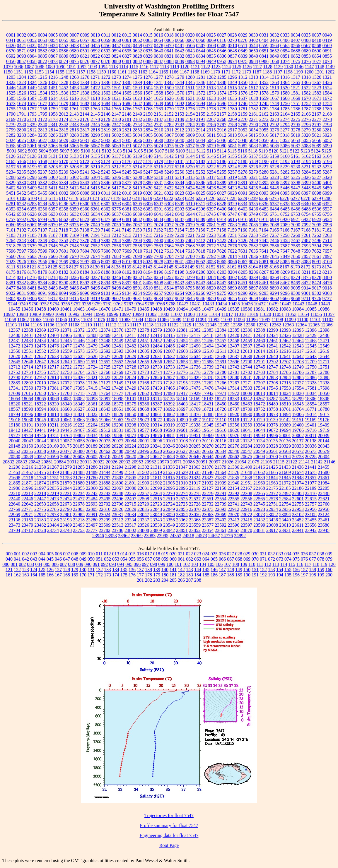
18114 (156, 399)
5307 (127, 177)
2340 (42, 125)
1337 (116, 82)
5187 (232, 161)
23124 (324, 515)
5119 (263, 151)
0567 (306, 46)
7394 (137, 240)
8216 (32, 277)
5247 (148, 172)
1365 (296, 82)
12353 (223, 325)
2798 (327, 125)
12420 (233, 335)
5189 (253, 161)
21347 (182, 467)
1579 (274, 93)
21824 (195, 478)
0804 (32, 56)
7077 (169, 225)
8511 (158, 288)
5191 (274, 161)
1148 (320, 67)
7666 (53, 256)
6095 (285, 193)
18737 (233, 409)
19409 (324, 425)
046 (58, 559)
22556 (246, 499)
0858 (32, 61)
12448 (105, 341)
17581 (311, 388)
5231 (306, 167)
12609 (195, 351)
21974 (298, 483)
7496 (317, 240)
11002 (151, 314)
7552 (95, 246)
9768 (171, 304)
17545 (272, 388)
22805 (92, 509)
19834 (92, 435)
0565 (285, 46)
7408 (190, 240)
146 (214, 570)
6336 (264, 204)
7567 (180, 246)
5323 (274, 177)
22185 (285, 488)
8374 (296, 277)
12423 (259, 335)
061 (181, 559)
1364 (285, 82)
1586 (21, 98)
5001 (106, 135)
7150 (137, 230)
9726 (316, 298)
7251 (232, 235)
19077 (156, 420)
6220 (158, 198)
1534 (42, 93)
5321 (253, 177)
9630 (127, 298)
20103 (169, 441)
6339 (296, 204)
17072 (66, 383)
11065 (48, 320)
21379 (221, 467)
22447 (40, 499)
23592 (221, 525)
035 (296, 554)
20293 (259, 446)
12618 (311, 351)
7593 (306, 246)
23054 (182, 515)
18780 (324, 409)
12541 (272, 346)
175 (124, 575)
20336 (311, 446)
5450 (327, 188)
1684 (106, 103)
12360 (249, 325)
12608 (182, 351)
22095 (169, 488)
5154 (222, 156)
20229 (143, 446)
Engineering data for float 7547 (169, 835)
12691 (221, 362)
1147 (309, 67)
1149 (330, 67)
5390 (232, 183)
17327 (298, 383)
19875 (143, 435)
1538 (85, 93)
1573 (211, 93)
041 (17, 559)
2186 (148, 119)
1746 (243, 103)
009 (83, 554)
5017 (274, 135)
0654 (285, 51)
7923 (11, 262)
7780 (190, 256)
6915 (232, 219)
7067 (137, 225)
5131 (53, 156)
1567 (148, 93)
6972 (64, 225)
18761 (285, 409)
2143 (74, 114)
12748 (285, 367)
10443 (298, 304)
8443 (201, 283)
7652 (317, 251)
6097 (306, 193)
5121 (284, 151)
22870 (195, 509)
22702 (105, 504)
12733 (169, 367)
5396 (274, 183)
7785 (201, 256)
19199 (40, 425)
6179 (116, 198)
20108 (182, 441)
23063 (208, 515)
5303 (85, 177)
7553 (106, 246)
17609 (14, 393)
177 (140, 575)
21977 (311, 483)
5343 (85, 183)
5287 (327, 172)
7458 (285, 240)
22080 (130, 488)
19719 (324, 430)
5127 (21, 156)
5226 (253, 167)
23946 (98, 536)
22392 (285, 493)
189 (239, 575)
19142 (285, 420)
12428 (298, 335)
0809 (64, 56)
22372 (272, 493)
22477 (79, 499)
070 (255, 559)
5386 (201, 183)
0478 (158, 46)
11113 (123, 325)
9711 (306, 298)
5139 (137, 156)
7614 (180, 251)
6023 (180, 193)
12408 (92, 335)
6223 (179, 198)
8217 (42, 277)
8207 (264, 272)
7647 (285, 251)
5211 (106, 167)
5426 (211, 188)
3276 (274, 130)
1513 (211, 88)
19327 (182, 425)
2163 (274, 114)
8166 (274, 267)
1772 (180, 109)
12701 (259, 362)
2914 (201, 130)
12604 (130, 351)
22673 (66, 504)
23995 (163, 536)
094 (121, 564)
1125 (237, 67)
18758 (272, 409)
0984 (253, 61)
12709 (311, 362)
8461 (264, 283)
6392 (169, 209)
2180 (116, 119)
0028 (232, 35)
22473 (53, 499)
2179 (106, 119)
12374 (105, 330)
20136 (285, 441)
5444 (264, 188)
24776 (227, 536)
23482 (40, 525)
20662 (233, 457)
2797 (317, 125)
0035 (306, 35)
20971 (176, 462)
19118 (233, 420)
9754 (55, 304)
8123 (42, 267)
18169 (194, 399)
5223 (222, 167)
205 (173, 580)
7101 (11, 230)
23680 (324, 525)
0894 (201, 61)
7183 (11, 235)
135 (124, 570)
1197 (278, 72)
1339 (137, 82)
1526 (21, 93)
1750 (285, 103)
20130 (233, 441)
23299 (105, 520)
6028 (232, 193)
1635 (232, 98)
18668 (143, 409)
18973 (272, 414)
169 (75, 575)
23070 (233, 515)
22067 (117, 488)
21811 (156, 478)
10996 (112, 314)
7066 (127, 225)
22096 (182, 488)
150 (247, 570)
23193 (66, 520)
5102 (107, 151)
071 (263, 559)
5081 (232, 146)
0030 (253, 35)
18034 (311, 393)
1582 (306, 93)
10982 (272, 309)
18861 (156, 414)
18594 (40, 409)
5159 (274, 156)
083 (30, 564)
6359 (74, 209)
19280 (105, 425)
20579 (324, 451)
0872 (42, 61)
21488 (79, 472)
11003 (164, 314)
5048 (243, 140)
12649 (66, 362)
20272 (221, 446)
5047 (232, 140)
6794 (42, 219)
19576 (130, 430)
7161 (253, 230)
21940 (233, 483)
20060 (92, 441)
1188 (267, 72)
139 (157, 570)
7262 (317, 235)
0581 (32, 51)
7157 (211, 230)
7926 (21, 262)
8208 (274, 272)
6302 (106, 204)
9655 (232, 298)
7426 (243, 240)
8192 (127, 272)
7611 (148, 251)
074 (288, 559)
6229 (243, 198)
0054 (53, 40)
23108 (311, 515)
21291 (105, 467)
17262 (208, 383)
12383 (208, 330)
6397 (211, 209)
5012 (222, 135)
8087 (296, 262)
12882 (259, 377)
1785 (285, 109)
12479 (92, 346)
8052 (201, 262)
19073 (144, 420)
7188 (64, 235)
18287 (272, 399)
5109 (180, 151)
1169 (205, 72)
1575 (232, 93)
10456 (27, 309)
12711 (324, 362)
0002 (21, 35)
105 (211, 564)
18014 (272, 393)
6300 (85, 204)
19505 (92, 430)
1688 (148, 103)
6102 (22, 198)
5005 (148, 135)
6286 (64, 204)
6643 (180, 214)
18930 (246, 414)
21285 (79, 467)
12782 (246, 372)
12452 (156, 341)
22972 (40, 515)
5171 (74, 161)
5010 (201, 135)
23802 (130, 530)
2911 (169, 130)
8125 (53, 267)
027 (231, 554)
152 (263, 570)
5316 (201, 177)
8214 (11, 277)
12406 (66, 335)
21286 (92, 467)
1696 (222, 103)
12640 (272, 356)
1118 (164, 67)
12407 (79, 335)
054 (124, 559)
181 (173, 575)
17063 (53, 383)
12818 (53, 377)
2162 (264, 114)
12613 (246, 351)
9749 (23, 304)
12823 (117, 377)
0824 (116, 56)
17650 (40, 393)
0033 (285, 35)
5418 (127, 188)
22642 (27, 504)
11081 (112, 320)
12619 (324, 351)
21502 (143, 472)
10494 (182, 309)
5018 (285, 135)
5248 (158, 172)
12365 (314, 325)
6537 (327, 209)
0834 (201, 56)
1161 (122, 72)
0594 (116, 51)
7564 (169, 246)
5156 (243, 156)
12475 (40, 346)
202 (148, 580)
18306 (310, 399)
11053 (291, 314)
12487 (182, 346)
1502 (127, 88)
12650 (79, 362)
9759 (97, 304)
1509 (169, 88)
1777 (201, 109)
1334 (85, 82)
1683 (95, 103)
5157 (253, 156)
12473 (27, 346)
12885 (298, 377)
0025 (211, 35)
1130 (288, 67)
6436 (253, 209)
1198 (288, 72)
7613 (169, 251)
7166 (285, 230)
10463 (79, 309)
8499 (127, 288)
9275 (222, 293)
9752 (44, 304)
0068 (201, 40)
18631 (92, 409)
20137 (298, 441)
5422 (169, 188)
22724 (169, 504)
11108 (74, 325)
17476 (208, 388)
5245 (127, 172)
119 (324, 564)
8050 (190, 262)
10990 (48, 314)
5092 (22, 151)
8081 (264, 262)
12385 (233, 330)
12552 (40, 351)
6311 (200, 204)
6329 (232, 204)
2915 (211, 130)
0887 (158, 61)
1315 (274, 77)
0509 (222, 46)
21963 (272, 483)
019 (165, 554)
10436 (247, 304)
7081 (211, 225)
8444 (211, 283)
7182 (327, 230)
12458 (233, 341)
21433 (285, 467)
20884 (60, 462)
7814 (232, 256)
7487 (306, 240)
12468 (311, 341)
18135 (169, 399)
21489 (92, 472)
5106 (149, 151)
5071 (127, 146)
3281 (327, 130)
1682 (85, 103)
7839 (264, 256)
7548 (74, 246)
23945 (324, 530)
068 (239, 559)
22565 (259, 499)
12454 (182, 341)
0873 (53, 61)
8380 (327, 277)
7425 (232, 240)
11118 (148, 325)
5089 (317, 146)
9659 (253, 298)
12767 (92, 372)
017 (148, 554)
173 (107, 575)
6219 (148, 198)
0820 (74, 56)
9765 (150, 304)
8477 (11, 288)
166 (50, 575)
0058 (95, 40)
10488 (156, 309)
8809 (201, 288)
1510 (180, 88)
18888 (208, 414)
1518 (264, 88)
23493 (79, 525)
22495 (105, 499)
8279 (190, 277)
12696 (233, 362)
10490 (169, 309)
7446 (274, 240)
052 (107, 559)
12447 (92, 341)
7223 (211, 235)
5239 (64, 172)
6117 (63, 198)
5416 (106, 188)
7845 (274, 256)
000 (9, 554)
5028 (53, 140)
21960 (259, 483)
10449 (324, 304)
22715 (130, 504)
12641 (285, 356)
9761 (107, 304)
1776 (190, 109)
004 (42, 554)
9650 (211, 298)
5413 (74, 188)
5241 (85, 172)
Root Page (169, 845)
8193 (137, 272)
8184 (85, 272)
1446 (11, 88)
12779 (208, 372)
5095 (54, 151)
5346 (106, 183)
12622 (40, 356)
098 (153, 564)
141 (173, 570)
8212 (317, 272)
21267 (53, 467)
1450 (42, 88)
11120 (160, 325)
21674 (298, 472)
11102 (328, 320)
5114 (222, 151)
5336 (74, 183)
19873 (130, 435)
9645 (190, 298)
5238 (53, 172)
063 (198, 559)
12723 (79, 367)
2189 (180, 119)
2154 (190, 114)
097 (145, 564)
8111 (11, 267)
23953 (111, 536)
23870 (246, 530)
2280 (21, 125)
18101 (131, 399)
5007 (169, 135)
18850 (130, 414)
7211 (106, 235)
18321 (27, 404)
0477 (148, 46)
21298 (130, 467)
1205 (32, 77)
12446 (79, 341)
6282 (21, 204)
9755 (65, 304)
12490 (195, 346)
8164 (253, 267)
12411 (130, 335)
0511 (243, 46)
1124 (226, 67)
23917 (272, 530)
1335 (95, 82)
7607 (116, 251)
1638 (253, 98)
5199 (32, 167)
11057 (329, 314)
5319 (232, 177)
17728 (92, 393)
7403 (169, 240)
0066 (180, 40)
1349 (232, 82)
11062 (23, 320)
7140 (105, 230)
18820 (66, 414)
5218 (180, 167)
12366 (327, 325)
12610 (208, 351)
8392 (85, 283)
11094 (239, 320)
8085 (285, 262)
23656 (311, 525)
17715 (79, 393)
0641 (169, 51)
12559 (66, 351)
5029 (64, 140)
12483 (143, 346)
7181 (316, 230)
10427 (182, 304)
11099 (290, 320)
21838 (246, 478)
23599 (259, 525)
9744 (13, 304)
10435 (234, 304)
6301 (95, 204)
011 (99, 554)
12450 (130, 341)
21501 (130, 472)
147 (222, 570)
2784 (190, 125)
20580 (14, 457)
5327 (317, 177)
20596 (53, 457)
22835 (143, 509)
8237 (95, 277)
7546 (53, 246)
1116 (144, 67)
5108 (170, 151)
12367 (14, 330)
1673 (11, 103)
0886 (148, 61)
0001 (11, 35)
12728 (130, 367)
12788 (324, 372)
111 (260, 564)
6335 (253, 204)
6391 (158, 209)
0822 (95, 56)
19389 (285, 425)
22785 (53, 509)
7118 (63, 230)
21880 (79, 483)
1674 (21, 103)
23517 (130, 525)
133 (107, 570)
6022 (169, 193)
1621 (116, 98)
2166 (306, 114)
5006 (158, 135)
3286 (53, 135)
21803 (117, 478)
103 (194, 564)
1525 (11, 93)
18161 (182, 399)
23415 (246, 520)
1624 (148, 98)
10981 (259, 309)
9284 (232, 293)
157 (304, 570)
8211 (306, 272)
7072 (148, 225)
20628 (169, 457)
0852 (296, 56)
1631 (190, 98)
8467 (285, 283)
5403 (21, 188)
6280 (327, 198)
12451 (143, 341)
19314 (156, 425)
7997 (85, 262)
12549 (324, 346)
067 (231, 559)
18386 (143, 404)
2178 (95, 119)
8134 (105, 267)
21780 (92, 478)
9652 (222, 298)
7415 (211, 240)
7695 (127, 256)
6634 (95, 214)
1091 (71, 67)
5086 (285, 146)
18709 (195, 409)
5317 (211, 177)
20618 (105, 457)
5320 (243, 177)
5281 (274, 172)
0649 (243, 51)
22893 (221, 509)
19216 (66, 425)
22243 (105, 493)
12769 (117, 372)
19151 (298, 420)
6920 (285, 219)
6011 (106, 193)
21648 (246, 472)
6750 (264, 214)
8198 (180, 272)
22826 (117, 509)
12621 (27, 356)
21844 (272, 478)
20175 (66, 446)
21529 (182, 472)
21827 (208, 478)
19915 (182, 435)
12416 (182, 335)
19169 (310, 420)
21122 (291, 462)
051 (99, 559)
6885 (169, 219)
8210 (296, 272)
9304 (11, 298)
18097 (105, 399)
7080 (201, 225)
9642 (180, 298)
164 (34, 575)
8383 (32, 283)
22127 (208, 488)
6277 (295, 198)
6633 (85, 214)
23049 (156, 515)
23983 (150, 536)
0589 (74, 51)
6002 (64, 193)
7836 (253, 256)
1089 (50, 67)
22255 (130, 493)
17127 (105, 383)
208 (198, 580)
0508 (211, 46)
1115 (134, 67)
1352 (264, 82)
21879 (66, 483)
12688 (208, 362)
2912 (180, 130)
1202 (330, 72)
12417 (195, 335)
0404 (264, 40)
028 (239, 554)
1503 (137, 88)
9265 (190, 293)
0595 (127, 51)
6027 (222, 193)
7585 (264, 246)
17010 (40, 383)
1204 (21, 77)
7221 (190, 235)
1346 (201, 82)
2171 (32, 119)
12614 (259, 351)
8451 (243, 283)
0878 (106, 61)
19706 (298, 430)
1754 (327, 103)
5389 (222, 183)
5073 (148, 146)
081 (14, 564)
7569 (201, 246)
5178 (148, 161)
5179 (158, 161)
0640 (158, 51)
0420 (11, 46)
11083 (125, 320)
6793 (32, 219)
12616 (285, 351)
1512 (201, 88)
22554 (221, 499)
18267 (259, 399)
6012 (116, 193)
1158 (91, 72)
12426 (285, 335)
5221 (201, 167)
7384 (116, 240)
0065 (169, 40)
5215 (148, 167)
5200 (42, 167)
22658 (53, 504)
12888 (324, 377)
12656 (156, 362)
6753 (296, 214)
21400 (246, 467)
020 (173, 554)
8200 (201, 272)
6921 (296, 219)
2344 (85, 125)
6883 (148, 219)
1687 (137, 103)
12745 (259, 367)
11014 (214, 314)
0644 (201, 51)
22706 (117, 504)
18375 (130, 404)
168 (66, 575)
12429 (311, 335)
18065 (40, 399)
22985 (79, 515)
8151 (200, 267)
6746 (222, 214)
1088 (40, 67)
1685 (116, 103)
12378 (143, 330)
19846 (117, 435)
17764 (105, 393)
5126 (11, 156)
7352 (53, 240)
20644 (208, 457)
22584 (285, 499)
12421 (246, 335)
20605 (92, 457)
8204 (232, 272)
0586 (64, 51)
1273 (116, 77)
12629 (130, 356)
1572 (201, 93)
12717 (53, 367)
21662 (259, 472)
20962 (150, 462)
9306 (32, 298)
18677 (156, 409)
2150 (148, 114)
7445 (264, 240)
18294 (285, 399)
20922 (99, 462)
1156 (70, 72)
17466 (182, 388)
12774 (156, 372)
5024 (11, 140)
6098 (317, 193)
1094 (103, 67)
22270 (169, 493)
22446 (27, 499)
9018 (327, 288)
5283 (296, 172)
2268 (222, 119)
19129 (259, 420)
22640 (14, 504)
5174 (106, 161)
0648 (232, 51)
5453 (32, 193)
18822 (92, 414)
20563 (285, 451)
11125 (186, 325)
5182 (190, 161)
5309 (148, 177)
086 (55, 564)
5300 (53, 177)
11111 (99, 325)
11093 (227, 320)
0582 (42, 51)
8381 (11, 283)
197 (304, 575)
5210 (95, 167)
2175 (74, 119)
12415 (169, 335)
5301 (64, 177)
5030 (74, 140)
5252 (201, 172)
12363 (288, 325)
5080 (222, 146)
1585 (11, 98)
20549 (259, 451)
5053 (296, 140)
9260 (169, 293)
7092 (306, 225)
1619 (106, 98)
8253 (148, 277)
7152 (158, 230)
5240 (74, 172)
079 (329, 559)
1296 (232, 77)
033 (280, 554)
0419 (327, 40)
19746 (40, 435)
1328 (64, 82)
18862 (169, 414)
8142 (137, 267)
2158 (232, 114)
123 (25, 570)
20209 (105, 446)
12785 (285, 372)
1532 (32, 93)
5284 (306, 172)
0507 (201, 46)
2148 (127, 114)
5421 (158, 188)
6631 (64, 214)
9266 (201, 293)
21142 (317, 462)
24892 (240, 536)
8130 (95, 267)
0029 (243, 35)
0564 (274, 46)
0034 (296, 35)
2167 (317, 114)
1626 (169, 98)
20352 (14, 451)
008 (75, 554)
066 (222, 559)
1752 (306, 103)
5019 (296, 135)
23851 (182, 530)
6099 (327, 193)
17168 (143, 383)
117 (308, 564)
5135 (95, 156)
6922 (306, 219)
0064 (158, 40)
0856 (11, 61)
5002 (116, 135)
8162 (232, 267)
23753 (79, 530)
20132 (246, 441)
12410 (117, 335)
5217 (169, 167)
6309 (180, 204)
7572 (211, 246)
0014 (137, 35)
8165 (264, 267)
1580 (285, 93)
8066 (232, 262)
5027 (42, 140)
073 (280, 559)
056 (140, 559)
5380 (148, 183)
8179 (42, 272)
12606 (156, 351)
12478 (79, 346)
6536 (317, 209)
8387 (53, 283)
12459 (246, 341)
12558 (53, 351)
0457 (116, 46)
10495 (195, 309)
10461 (66, 309)
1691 (169, 103)
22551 (208, 499)
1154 (49, 72)
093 (112, 564)
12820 (79, 377)
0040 (327, 35)
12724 (92, 367)
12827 (169, 377)
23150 (27, 520)
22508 (143, 499)
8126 (63, 267)
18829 (117, 414)
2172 (42, 119)
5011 (211, 135)
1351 (253, 82)
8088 (306, 262)
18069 (53, 399)
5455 (42, 193)
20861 (47, 462)
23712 (27, 530)
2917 (232, 130)
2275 (296, 119)
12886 (311, 377)
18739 (246, 409)
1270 (85, 77)
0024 (201, 35)
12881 (246, 377)
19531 (117, 430)
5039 (169, 140)
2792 (274, 125)
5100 (86, 151)
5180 (169, 161)
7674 (95, 256)
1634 (222, 98)
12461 (272, 341)
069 (247, 559)
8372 (285, 277)
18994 (285, 414)
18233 (233, 399)
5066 (85, 146)
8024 (148, 262)
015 (132, 554)
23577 (208, 525)
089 (80, 564)
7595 (327, 246)
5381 (158, 183)
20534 (221, 451)
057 (148, 559)
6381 (127, 209)
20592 (40, 457)
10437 (260, 304)
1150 (8, 72)
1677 (42, 103)
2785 (201, 125)
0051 (21, 40)
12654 (130, 362)
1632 (201, 98)
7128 (74, 230)
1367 (317, 82)
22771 (27, 509)
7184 (21, 235)
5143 (180, 156)
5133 (74, 156)
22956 (311, 509)
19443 (53, 430)
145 (206, 570)
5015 (253, 135)
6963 (21, 225)
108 (235, 564)
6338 (285, 204)
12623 (53, 356)
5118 (253, 151)
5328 (327, 177)
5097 (64, 151)
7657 (327, 251)
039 (329, 554)
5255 (222, 172)
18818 (53, 414)
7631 (243, 251)
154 (280, 570)
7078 (180, 225)
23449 (285, 520)
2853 (137, 130)
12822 (105, 377)
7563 (158, 246)
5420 (148, 188)
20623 (143, 457)
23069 (221, 515)
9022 (11, 293)
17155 (130, 383)
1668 (285, 98)
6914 (222, 219)
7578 (243, 246)
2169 (11, 119)
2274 (285, 119)
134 (116, 570)
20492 (130, 451)
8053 (211, 262)
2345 (95, 125)
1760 (64, 109)
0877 (95, 61)
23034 (130, 515)
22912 (233, 509)
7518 (11, 246)
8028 (158, 262)
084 (39, 564)
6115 (53, 198)
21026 (228, 462)
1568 (158, 93)
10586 (246, 309)
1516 (243, 88)
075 (296, 559)
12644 (324, 356)
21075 (253, 462)
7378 (85, 240)
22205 (324, 488)
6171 (95, 198)
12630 (143, 356)
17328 (311, 383)
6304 (127, 204)
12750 (311, 367)
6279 (316, 198)
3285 (42, 135)
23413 (233, 520)
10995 (99, 314)
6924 (327, 219)
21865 (14, 483)
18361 (92, 404)
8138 (116, 267)
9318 (85, 298)
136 (132, 570)
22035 (53, 488)
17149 (117, 383)
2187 (158, 119)
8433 (180, 283)
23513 (117, 525)
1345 (190, 82)
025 (214, 554)
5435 (253, 188)
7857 (306, 256)
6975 (74, 225)
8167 (285, 267)
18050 (324, 393)
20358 (40, 451)
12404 (53, 335)
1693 (190, 103)
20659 (221, 457)
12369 (40, 330)
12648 (53, 362)
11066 (61, 320)
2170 (21, 119)
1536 (64, 93)
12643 (311, 356)
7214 (137, 235)
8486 (74, 288)
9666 (285, 298)
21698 (14, 478)
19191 (27, 425)
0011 (106, 35)
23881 (259, 530)
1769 (158, 109)
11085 (150, 320)
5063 (53, 146)
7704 (169, 256)
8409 (169, 283)
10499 (221, 309)
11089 (176, 320)
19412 (14, 430)
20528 (195, 451)
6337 (274, 204)
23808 (143, 530)
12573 (79, 351)
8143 (148, 267)
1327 (53, 82)
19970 (221, 435)
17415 (92, 388)
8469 (296, 283)
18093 (92, 399)
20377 (66, 451)
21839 (259, 478)
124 (34, 570)
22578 (272, 499)
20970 (163, 462)
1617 (85, 98)
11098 (277, 320)
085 (47, 564)
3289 (85, 135)
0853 (306, 56)
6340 (306, 204)
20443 (92, 451)
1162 (132, 72)
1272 (106, 77)
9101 (106, 293)
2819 (106, 130)
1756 (21, 109)
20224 (130, 446)
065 (214, 559)
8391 (74, 283)
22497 (130, 499)
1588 (42, 98)
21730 (40, 478)
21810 (143, 478)
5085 (274, 146)
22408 (298, 493)
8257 (169, 277)
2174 (64, 119)
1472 (95, 88)
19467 (79, 430)
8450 (232, 283)
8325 (243, 277)
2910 (158, 130)
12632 (169, 356)
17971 (221, 393)
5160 (285, 156)
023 (198, 554)
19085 (169, 420)
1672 (327, 98)
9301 (306, 293)
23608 (272, 525)
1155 (60, 72)
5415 (95, 188)
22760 (324, 504)
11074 (87, 320)
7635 (253, 251)
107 (227, 564)
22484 (92, 499)
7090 (296, 225)
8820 (211, 288)
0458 (127, 46)
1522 (306, 88)
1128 (268, 67)
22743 (246, 504)
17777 (117, 393)
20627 (156, 457)
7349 (42, 240)
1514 (222, 88)
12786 (298, 372)
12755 (40, 372)
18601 (53, 409)
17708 (66, 393)
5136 (106, 156)
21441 (311, 467)
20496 (143, 451)
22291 (221, 493)
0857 (21, 61)
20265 (195, 446)
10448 (311, 304)
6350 (317, 204)
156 (296, 570)
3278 (296, 130)
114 (284, 564)
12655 (143, 362)
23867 (233, 530)
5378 (137, 183)
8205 (243, 272)
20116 (220, 441)
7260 (296, 235)
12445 (66, 341)
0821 (85, 56)
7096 (327, 225)
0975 (243, 61)
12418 (208, 335)
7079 (190, 225)
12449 (117, 341)
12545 (311, 346)
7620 (222, 251)
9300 (296, 293)
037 (313, 554)
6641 (158, 214)
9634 (158, 298)
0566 (296, 46)
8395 (116, 283)
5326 (306, 177)
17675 (53, 393)
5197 (11, 167)
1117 (154, 67)
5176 (127, 161)
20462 (105, 451)
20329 (285, 446)
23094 (285, 515)
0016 (158, 35)
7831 (243, 256)
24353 (175, 536)
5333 (53, 183)
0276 (243, 40)
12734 (182, 367)
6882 (137, 219)
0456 (106, 46)
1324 (32, 82)
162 (17, 575)
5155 (232, 156)
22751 (272, 504)
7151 (148, 230)
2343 (74, 125)
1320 (317, 77)
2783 (180, 125)
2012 (64, 114)
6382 (137, 209)
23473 (14, 525)
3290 (95, 135)
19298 (130, 425)
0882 (137, 61)
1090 (61, 67)
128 (66, 570)
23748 (66, 530)
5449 (317, 188)
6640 (148, 214)
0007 (74, 35)
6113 (43, 198)
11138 (198, 325)
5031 (85, 140)
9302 (317, 293)
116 (300, 564)
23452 (298, 520)
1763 (95, 109)
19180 (14, 425)
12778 (195, 372)
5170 (64, 161)
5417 (116, 188)
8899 (274, 288)
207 (190, 580)
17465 (169, 388)
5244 (116, 172)
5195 (317, 161)
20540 (233, 451)
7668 (64, 256)
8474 (317, 283)
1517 (253, 88)
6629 (42, 214)
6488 (306, 209)
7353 (64, 240)
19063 (79, 420)
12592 (105, 351)
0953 (222, 61)
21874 (40, 483)
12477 (66, 346)
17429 (130, 388)
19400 (298, 425)
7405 (180, 240)
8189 (116, 272)
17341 (14, 388)
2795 (296, 125)
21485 (66, 472)
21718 (27, 478)
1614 (53, 98)
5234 (11, 172)
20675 (246, 457)
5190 (264, 161)
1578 (264, 93)
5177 (137, 161)
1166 (174, 72)
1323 (21, 82)
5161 (296, 156)
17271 (246, 383)
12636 (221, 356)
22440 (14, 499)
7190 (85, 235)
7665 (42, 256)
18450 (221, 404)
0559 (264, 46)
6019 (137, 193)
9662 (274, 298)
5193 (296, 161)
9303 (327, 293)
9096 (85, 293)
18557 (324, 404)
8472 (306, 283)
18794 (14, 414)
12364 (301, 325)
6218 (137, 198)
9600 (106, 298)
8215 (21, 277)
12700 (246, 362)
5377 (127, 183)
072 (272, 559)
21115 (279, 462)
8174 (327, 267)
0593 (106, 51)
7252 (243, 235)
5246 (137, 172)
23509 (105, 525)
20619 (117, 457)
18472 (259, 404)
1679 (64, 103)
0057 (85, 40)
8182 (64, 272)
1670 (306, 98)
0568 (317, 46)
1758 (42, 109)
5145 (201, 156)
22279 (208, 493)
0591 (85, 51)
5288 (11, 177)
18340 (66, 404)
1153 (39, 72)
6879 (116, 219)
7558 (137, 246)
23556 (182, 525)
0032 (274, 35)
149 (239, 570)
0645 (211, 51)
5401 (327, 183)
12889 (14, 383)
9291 (253, 293)
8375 (306, 277)
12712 (14, 367)
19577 (143, 430)
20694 (259, 457)
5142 (169, 156)
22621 (324, 499)
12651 (92, 362)
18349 (79, 404)
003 (34, 554)
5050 (264, 140)
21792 (105, 478)
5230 (296, 167)
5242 (95, 172)
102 (186, 564)
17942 (208, 393)
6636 (106, 214)
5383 (169, 183)
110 (252, 564)
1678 (53, 103)
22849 (169, 509)
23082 (272, 515)
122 (17, 570)
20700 (272, 457)
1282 (211, 77)
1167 (184, 72)
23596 (233, 525)
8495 (95, 288)
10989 (35, 314)
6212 (127, 198)
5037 (148, 140)
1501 (116, 88)
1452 (64, 88)
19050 (53, 420)
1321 (327, 77)
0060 (116, 40)
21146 (330, 462)
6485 (285, 209)
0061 (127, 40)
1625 (158, 98)
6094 (274, 193)
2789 (243, 125)
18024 (285, 393)
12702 (272, 362)
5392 (253, 183)
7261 (306, 235)
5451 (11, 193)
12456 (208, 341)
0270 (232, 40)
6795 (53, 219)
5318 (222, 177)
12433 (27, 341)
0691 (327, 51)
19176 (323, 420)
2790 (253, 125)
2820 (116, 130)
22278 (195, 493)
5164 (327, 156)
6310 (190, 204)
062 (190, 559)
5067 (95, 146)
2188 (169, 119)
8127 (74, 267)
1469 (85, 88)
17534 (259, 388)
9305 (22, 298)
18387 (156, 404)
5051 (274, 140)
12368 (27, 330)
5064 (64, 146)
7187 (53, 235)
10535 (233, 309)
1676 (32, 103)
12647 (40, 362)
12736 (195, 367)
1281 (201, 77)
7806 (222, 256)
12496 (221, 346)
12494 (208, 346)
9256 (148, 293)
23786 (117, 530)
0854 (317, 56)
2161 (253, 114)
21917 (195, 483)
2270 (243, 119)
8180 (53, 272)
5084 (264, 146)
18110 (143, 399)
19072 (131, 420)
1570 (180, 93)
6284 (42, 204)
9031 (21, 293)
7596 (11, 251)
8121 (32, 267)
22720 (143, 504)
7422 (222, 240)
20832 (8, 462)
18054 (15, 399)
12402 (40, 335)
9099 (95, 293)
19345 (208, 425)
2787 (222, 125)
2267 (211, 119)
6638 (127, 214)
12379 (156, 330)
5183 (201, 161)
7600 (53, 251)
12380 (169, 330)
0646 (222, 51)
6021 (158, 193)
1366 (306, 82)
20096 (156, 441)
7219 (169, 235)
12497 (233, 346)
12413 (156, 335)
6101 (11, 198)
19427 (27, 430)
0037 (317, 35)
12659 (195, 362)
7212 (116, 235)
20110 (208, 441)
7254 (264, 235)
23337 (143, 520)
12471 (324, 341)
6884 (158, 219)
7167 (295, 230)
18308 (323, 399)
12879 (221, 377)
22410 (311, 493)
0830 (158, 56)
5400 (317, 183)
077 (313, 559)
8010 (127, 262)
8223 (64, 277)
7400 (158, 240)
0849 (274, 56)
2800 (21, 130)
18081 (66, 399)
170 (83, 575)
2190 (190, 119)
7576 (232, 246)
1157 (80, 72)
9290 (243, 293)
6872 (74, 219)
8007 (106, 262)
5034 (116, 140)
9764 (139, 304)
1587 (32, 98)
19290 (117, 425)
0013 (127, 35)
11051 (278, 314)
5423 (180, 188)
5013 (232, 135)
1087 (29, 67)
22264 (156, 493)
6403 (243, 209)
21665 (272, 472)
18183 (207, 399)
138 (148, 570)
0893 (190, 61)
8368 (264, 277)
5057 (327, 140)
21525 (169, 472)
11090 (188, 320)
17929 (195, 393)
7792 (211, 256)
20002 (298, 435)
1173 (246, 72)
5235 (21, 172)
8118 (21, 267)
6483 (264, 209)
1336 (106, 82)
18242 (246, 399)
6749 (253, 214)
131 (91, 570)
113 (276, 564)
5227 (264, 167)
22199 (311, 488)
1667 (274, 98)
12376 (117, 330)
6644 (190, 214)
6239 (253, 198)
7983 (74, 262)
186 (214, 575)
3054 (253, 130)
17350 (27, 388)
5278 (243, 172)
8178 (32, 272)
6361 (95, 209)
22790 (66, 509)
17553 (285, 388)
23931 (285, 530)
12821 (92, 377)
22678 (79, 504)
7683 (116, 256)
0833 (190, 56)
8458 (253, 283)
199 (321, 575)
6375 (116, 209)
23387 (208, 520)
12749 (298, 367)
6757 (11, 219)
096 (137, 564)
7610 (137, 251)
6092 (253, 193)
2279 (11, 125)
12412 (143, 335)
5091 (12, 151)
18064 (28, 399)
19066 (105, 420)
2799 (11, 130)
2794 (285, 125)
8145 (169, 267)
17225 (195, 383)
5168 (42, 161)
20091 (144, 441)
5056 (317, 140)
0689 (306, 51)
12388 (259, 330)
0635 (148, 51)
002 (25, 554)
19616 (221, 430)
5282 (285, 172)
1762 (85, 109)
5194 (306, 161)
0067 (190, 40)
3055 (264, 130)
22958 (324, 509)
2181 (127, 119)
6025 (201, 193)
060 (173, 559)
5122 (295, 151)
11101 (315, 320)
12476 (53, 346)
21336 (169, 467)
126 (50, 570)
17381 (53, 388)
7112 (53, 230)
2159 (243, 114)
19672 (272, 430)
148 (231, 570)
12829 (195, 377)
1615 (64, 98)
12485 (169, 346)
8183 (74, 272)
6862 (64, 219)
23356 (169, 520)
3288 (74, 135)
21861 (324, 478)
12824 (130, 377)
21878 (53, 483)
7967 (53, 262)
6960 (11, 225)
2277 (317, 119)
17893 (156, 393)
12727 (117, 367)
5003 (127, 135)
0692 (11, 56)
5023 (327, 135)
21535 (195, 472)
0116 (222, 40)
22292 (233, 493)
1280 (190, 77)
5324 (285, 177)
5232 (317, 167)
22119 (195, 488)
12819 (66, 377)
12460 (259, 341)
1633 (211, 98)
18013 (259, 393)
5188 (243, 161)
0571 (21, 51)
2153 (180, 114)
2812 (32, 130)
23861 (221, 530)
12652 (105, 362)
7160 (243, 230)
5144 (190, 156)
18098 (118, 399)
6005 (74, 193)
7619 (211, 251)
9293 (264, 293)
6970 (53, 225)
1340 (148, 82)
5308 (137, 177)
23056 (195, 515)
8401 (137, 283)
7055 (106, 225)
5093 (33, 151)
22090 (156, 488)
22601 (298, 499)
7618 (201, 251)
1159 (101, 72)
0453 (74, 46)
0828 (137, 56)
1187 (257, 72)
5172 (85, 161)
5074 (158, 146)
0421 (21, 46)
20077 (118, 441)
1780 (232, 109)
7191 (95, 235)
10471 (117, 309)
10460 (53, 309)
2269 (232, 119)
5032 (95, 140)
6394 (190, 209)
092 (104, 564)
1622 (127, 98)
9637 (169, 298)
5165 (11, 161)
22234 (79, 493)
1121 (195, 67)
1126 (247, 67)
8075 (253, 262)
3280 (317, 130)
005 (50, 554)
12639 (259, 356)
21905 (169, 483)
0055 (64, 40)
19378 (272, 425)
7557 (127, 246)
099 (162, 564)
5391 (243, 183)
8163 (243, 267)
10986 (324, 309)
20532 (208, 451)
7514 (327, 240)
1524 (327, 88)
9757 (76, 304)
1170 (215, 72)
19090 (182, 420)
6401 (232, 209)
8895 (243, 288)
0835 (211, 56)
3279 (306, 130)
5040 (180, 140)
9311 (43, 298)
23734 (53, 530)
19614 (208, 430)
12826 (156, 377)
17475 (195, 388)
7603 (74, 251)
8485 (64, 288)
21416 (259, 467)
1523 (317, 88)
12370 (53, 330)
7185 (32, 235)
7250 (222, 235)
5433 (232, 188)
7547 (64, 246)
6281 (11, 204)
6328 (222, 204)
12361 (262, 325)
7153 (169, 230)
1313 (253, 77)
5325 (296, 177)
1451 (53, 88)
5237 (42, 172)
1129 (278, 67)
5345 (95, 183)
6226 (211, 198)
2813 (42, 130)
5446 (285, 188)
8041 (180, 262)
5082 (243, 146)
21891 (130, 483)
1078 (327, 61)
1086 (19, 67)
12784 (272, 372)
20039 (324, 435)
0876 (85, 61)
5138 (127, 156)
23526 (143, 525)
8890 (232, 288)
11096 (252, 320)
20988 (189, 462)
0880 (116, 61)
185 (206, 575)
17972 (233, 393)
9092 (53, 293)
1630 (180, 98)
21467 (27, 472)
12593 (117, 351)
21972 (285, 483)
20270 (208, 446)
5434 (243, 188)
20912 (73, 462)
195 (288, 575)
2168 (327, 114)
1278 (169, 77)
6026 (211, 193)
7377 (74, 240)
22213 (27, 493)
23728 (40, 530)
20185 (79, 446)
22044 (66, 488)
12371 (66, 330)
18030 (298, 393)
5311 (169, 177)
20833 (21, 462)
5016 (264, 135)
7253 (253, 235)
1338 (127, 82)
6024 (190, 193)
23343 (156, 520)
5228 (274, 167)
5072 (137, 146)
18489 (272, 404)
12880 (233, 377)
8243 (106, 277)
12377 (130, 330)
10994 (86, 314)
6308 (169, 204)
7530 (21, 246)
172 (99, 575)
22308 (246, 493)
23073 (259, 515)
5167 (32, 161)
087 (63, 564)
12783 (259, 372)
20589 (27, 457)
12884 (285, 377)
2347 (116, 125)
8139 (127, 267)
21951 (246, 483)
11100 (303, 320)
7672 (85, 256)
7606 (106, 251)
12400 (14, 335)
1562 (95, 93)
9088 (32, 293)
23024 (105, 515)
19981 (246, 435)
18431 (208, 404)
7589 (296, 246)
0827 (127, 56)
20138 (310, 441)
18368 (105, 404)
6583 (21, 214)
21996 (27, 488)
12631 (156, 356)
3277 (285, 130)
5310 (158, 177)
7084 (243, 225)
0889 (180, 61)
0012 (116, 35)
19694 (285, 430)
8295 (222, 277)
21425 (272, 467)
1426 (327, 82)
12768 (105, 372)
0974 (232, 61)
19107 (208, 420)
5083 (253, 146)
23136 (14, 520)
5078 (201, 146)
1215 (42, 77)
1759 (53, 109)
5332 (42, 183)
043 (34, 559)
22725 (182, 504)
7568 (190, 246)
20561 (272, 451)
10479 (130, 309)
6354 (21, 209)
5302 (74, 177)
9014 (306, 288)
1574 (222, 93)
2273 (274, 119)
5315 (190, 177)
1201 (319, 72)
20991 (202, 462)
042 (25, 559)
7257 (274, 235)
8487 (85, 288)
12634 (195, 356)
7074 (158, 225)
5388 (211, 183)
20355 (27, 451)
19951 (195, 435)
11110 (86, 325)
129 (75, 570)
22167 (246, 488)
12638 (246, 356)
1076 (306, 61)
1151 (18, 72)
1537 (74, 93)
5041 (190, 140)
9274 (211, 293)
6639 (137, 214)
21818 (182, 478)
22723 (156, 504)
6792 (21, 219)
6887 (180, 219)
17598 (324, 388)
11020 (265, 314)
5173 (95, 161)
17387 (66, 388)
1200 (309, 72)
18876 (195, 414)
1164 (153, 72)
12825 (143, 377)
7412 (201, 240)
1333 (74, 82)
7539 (32, 246)
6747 (232, 214)
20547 (246, 451)
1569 (169, 93)
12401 (27, 335)
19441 (40, 430)
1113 (113, 67)
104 (203, 564)
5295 (21, 177)
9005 (296, 288)
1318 (306, 77)
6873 (85, 219)
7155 (190, 230)
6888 (190, 219)
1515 (232, 88)
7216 (158, 235)
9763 (129, 304)
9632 (148, 298)
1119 (174, 67)
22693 (92, 504)
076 (304, 559)
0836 (222, 56)
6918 (264, 219)
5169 (53, 161)
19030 (28, 420)
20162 (40, 446)
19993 (259, 435)
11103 (11, 325)
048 (75, 559)
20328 (272, 446)
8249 (127, 277)
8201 (211, 272)
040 (9, 559)
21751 (53, 478)
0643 (190, 51)
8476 (327, 283)
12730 (156, 367)
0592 (95, 51)
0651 (264, 51)
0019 (180, 35)
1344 (180, 82)
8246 (116, 277)
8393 (95, 283)
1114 (123, 67)
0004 (42, 35)
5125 (326, 151)
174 (116, 575)
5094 (43, 151)
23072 (246, 515)
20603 (79, 457)
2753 (137, 125)
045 (50, 559)
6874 (95, 219)
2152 (169, 114)
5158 (264, 156)
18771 (311, 409)
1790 (11, 114)
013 (116, 554)
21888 (105, 483)
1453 (74, 88)
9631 (137, 298)
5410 (42, 188)
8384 (42, 283)
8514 (169, 288)
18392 (169, 404)
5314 (180, 177)
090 (88, 564)
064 (206, 559)
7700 (158, 256)
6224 (190, 198)
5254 (211, 172)
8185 (95, 272)
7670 (74, 256)
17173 (156, 383)
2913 (190, 130)
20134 (259, 441)
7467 (296, 240)
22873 (208, 509)
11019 (253, 314)
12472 (14, 346)
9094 (64, 293)
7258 (285, 235)
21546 (208, 472)
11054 (303, 314)
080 (6, 564)
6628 (32, 214)
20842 (34, 462)
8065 (222, 262)
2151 (158, 114)
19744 (27, 435)
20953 (137, 462)
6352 (327, 204)
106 (219, 564)
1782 (253, 109)
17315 (285, 383)
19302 (143, 425)
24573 (201, 536)
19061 (66, 420)
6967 (32, 225)
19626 (233, 430)
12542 (285, 346)
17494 (221, 388)
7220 (180, 235)
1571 (190, 93)
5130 (42, 156)
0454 (85, 46)
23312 (117, 520)
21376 (208, 467)
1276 (148, 77)
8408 (158, 283)
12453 (169, 341)
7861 (317, 256)
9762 (118, 304)
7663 (32, 256)
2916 (222, 130)
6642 (169, 214)
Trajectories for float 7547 (169, 815)
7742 (180, 256)
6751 (274, 214)
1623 (137, 98)
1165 (164, 72)
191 (255, 575)
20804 (324, 457)
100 (170, 564)
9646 (201, 298)
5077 (190, 146)
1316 (285, 77)
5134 (85, 156)
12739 (208, 367)
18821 (79, 414)
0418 (317, 40)
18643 (105, 409)
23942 (311, 530)
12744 (246, 367)
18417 (195, 404)
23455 (311, 520)
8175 (11, 272)
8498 (116, 288)
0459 (137, 46)
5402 (11, 188)
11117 (136, 325)
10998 (138, 314)
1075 (296, 61)
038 (321, 554)
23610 (285, 525)
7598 (32, 251)
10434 (221, 304)
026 (222, 554)
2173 (53, 119)
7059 (116, 225)
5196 (327, 161)
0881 (127, 61)
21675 (311, 472)
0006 (64, 35)
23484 (53, 525)
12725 (105, 367)
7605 (95, 251)
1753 (317, 103)
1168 (195, 72)
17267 (233, 383)
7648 (296, 251)
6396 (201, 209)
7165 (274, 230)
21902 (156, 483)
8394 (106, 283)
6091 (243, 193)
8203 (222, 272)
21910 (182, 483)
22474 (66, 499)
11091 (201, 320)
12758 (66, 372)
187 (222, 575)
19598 (169, 430)
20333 (298, 446)
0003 (32, 35)
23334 (130, 520)
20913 (86, 462)
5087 (296, 146)
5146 (211, 156)
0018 (169, 35)
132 (99, 570)
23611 (298, 525)
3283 (21, 135)
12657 (169, 362)
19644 (259, 430)
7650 (306, 251)
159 (321, 570)
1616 (74, 98)
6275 (274, 198)
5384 (180, 183)
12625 (79, 356)
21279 (66, 467)
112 (268, 564)
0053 (42, 40)
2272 (264, 119)
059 (165, 559)
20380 (79, 451)
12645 (14, 362)
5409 (32, 188)
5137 (116, 156)
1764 (106, 109)
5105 (138, 151)
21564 (221, 472)
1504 (148, 88)
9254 (137, 293)
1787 (306, 109)
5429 (222, 188)
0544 (253, 46)
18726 (221, 409)
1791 (21, 114)
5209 (85, 167)
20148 (14, 446)
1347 (211, 82)
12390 (272, 330)
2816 (74, 130)
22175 (272, 488)
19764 (66, 435)
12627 (105, 356)
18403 (182, 404)
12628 (117, 356)
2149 (137, 114)
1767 (137, 109)
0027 (222, 35)
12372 (79, 330)
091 (96, 564)
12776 (182, 372)
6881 (127, 219)
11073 (74, 320)
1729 (232, 103)
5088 (306, 146)
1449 (32, 88)
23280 (92, 520)
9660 (264, 298)
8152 (211, 267)
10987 (9, 314)
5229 (285, 167)
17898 (169, 393)
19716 (311, 430)
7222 (201, 235)
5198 (21, 167)
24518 (188, 536)
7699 (148, 256)
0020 (190, 35)
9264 (180, 293)
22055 (79, 488)
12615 (272, 351)
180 (165, 575)
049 (83, 559)
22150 (221, 488)
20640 (195, 457)
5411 (53, 188)
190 (247, 575)
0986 (264, 61)
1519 (274, 88)
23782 (105, 530)
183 (190, 575)
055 (132, 559)
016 (140, 554)
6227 (221, 198)
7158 (221, 230)
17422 (105, 388)
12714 (27, 367)
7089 (285, 225)
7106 (32, 230)
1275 (137, 77)
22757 (311, 504)
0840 (253, 56)
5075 (169, 146)
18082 (79, 399)
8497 (106, 288)
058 (157, 559)
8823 (222, 288)
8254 (158, 277)
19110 (221, 420)
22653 (40, 504)
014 (124, 554)
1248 (64, 77)
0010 (95, 35)
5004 (137, 135)
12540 (259, 346)
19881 (169, 435)
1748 (264, 103)
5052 (285, 140)
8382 (21, 283)
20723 (298, 457)
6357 (53, 209)
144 (198, 570)
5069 (116, 146)
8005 (95, 262)
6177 (105, 198)
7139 (95, 230)
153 (272, 570)
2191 (201, 119)
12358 (236, 325)
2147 (116, 114)
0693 (21, 56)
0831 (169, 56)
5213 (127, 167)
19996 (272, 435)
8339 (253, 277)
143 (190, 570)
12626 (92, 356)
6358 (64, 209)
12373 (92, 330)
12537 (246, 346)
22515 (156, 499)
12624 (66, 356)
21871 (27, 483)
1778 (211, 109)
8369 (274, 277)
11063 (36, 320)
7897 (327, 256)
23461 (324, 520)
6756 (327, 214)
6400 (222, 209)
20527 (182, 451)
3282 (11, 135)
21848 (298, 478)
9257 (158, 293)
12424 (272, 335)
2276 (306, 119)
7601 (64, 251)
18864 (182, 414)
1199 (298, 72)
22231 (66, 493)
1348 (222, 82)
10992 (74, 314)
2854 (148, 130)
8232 (85, 277)
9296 (285, 293)
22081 (143, 488)
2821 (127, 130)
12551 (27, 351)
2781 (158, 125)
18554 (311, 404)
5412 (64, 188)
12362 (275, 325)
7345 (32, 240)
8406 (148, 283)
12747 (272, 367)
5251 (190, 172)
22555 (233, 499)
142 (181, 570)
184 (198, 575)
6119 (74, 198)
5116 (242, 151)
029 (247, 554)
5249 (169, 172)
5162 (306, 156)
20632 (182, 457)
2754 (148, 125)
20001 (285, 435)
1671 (317, 98)
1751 (296, 103)
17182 (169, 383)
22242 (92, 493)
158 (313, 570)
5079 (211, 146)
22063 (105, 488)
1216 (53, 77)
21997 (40, 488)
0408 (306, 40)
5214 (137, 167)
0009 (85, 35)
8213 (327, 272)
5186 (222, 161)
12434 (40, 341)
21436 (298, 467)
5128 (32, 156)
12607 (169, 351)
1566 (137, 93)
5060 (21, 146)
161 (9, 575)
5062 (42, 146)
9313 (64, 298)
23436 (272, 520)
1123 (216, 67)
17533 (246, 388)
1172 (236, 72)
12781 (233, 372)
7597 (21, 251)
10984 (298, 309)
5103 (117, 151)
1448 (21, 88)
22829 (130, 509)
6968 (42, 225)
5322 (264, 177)
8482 (42, 288)
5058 (11, 146)
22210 (14, 493)
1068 (274, 61)
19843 (105, 435)
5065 (74, 146)
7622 (232, 251)
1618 (95, 98)
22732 (208, 504)
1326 (42, 82)
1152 (29, 72)
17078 (79, 383)
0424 (53, 46)
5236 (32, 172)
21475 (40, 472)
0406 (285, 40)
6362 (106, 209)
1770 (169, 109)
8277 (180, 277)
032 (272, 554)
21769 (79, 478)
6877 (106, 219)
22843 (156, 509)
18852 (143, 414)
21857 (311, 478)
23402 (221, 520)
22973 (53, 515)
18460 (233, 404)
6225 (200, 198)
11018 (240, 314)
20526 (169, 451)
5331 (32, 183)
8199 (190, 272)
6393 (180, 209)
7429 (253, 240)
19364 (259, 425)
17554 (298, 388)
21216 (27, 467)
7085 (253, 225)
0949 (211, 61)
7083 (232, 225)
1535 (53, 93)
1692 (180, 103)
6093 (264, 193)
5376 (116, 183)
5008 (180, 135)
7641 (264, 251)
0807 (53, 56)
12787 (311, 372)
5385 (190, 183)
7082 (222, 225)
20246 (169, 446)
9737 (327, 298)
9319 (95, 298)
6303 (116, 204)
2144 (85, 114)
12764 (79, 372)
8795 (190, 288)
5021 (317, 135)
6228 (232, 198)
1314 (264, 77)
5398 (296, 183)
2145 (95, 114)
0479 (169, 46)
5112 (201, 151)
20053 (53, 441)
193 (272, 575)
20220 (117, 446)
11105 (36, 325)
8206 (253, 272)
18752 (259, 409)
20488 (117, 451)
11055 (316, 314)
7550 (85, 246)
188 (231, 575)
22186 (298, 488)
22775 (40, 509)
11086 (163, 320)
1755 (11, 109)
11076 (99, 320)
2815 (64, 130)
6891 (211, 219)
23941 (298, 530)
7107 (43, 230)
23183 (40, 520)
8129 (84, 267)
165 (42, 575)
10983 (285, 309)
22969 (14, 515)
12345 (211, 325)
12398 (324, 330)
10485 (143, 309)
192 (263, 575)
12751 (324, 367)
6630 (53, 214)
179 (157, 575)
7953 (32, 262)
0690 (317, 51)
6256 (264, 198)
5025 (21, 140)
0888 (169, 61)
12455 (195, 341)
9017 (317, 288)
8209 (285, 272)
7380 (95, 240)
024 (206, 554)
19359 (246, 425)
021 (181, 554)
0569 (327, 46)
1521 (296, 88)
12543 (298, 346)
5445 (274, 188)
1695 (211, 103)
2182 (137, 119)
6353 (11, 209)
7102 (22, 230)
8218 (53, 277)
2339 (32, 125)
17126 (92, 383)
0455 (95, 46)
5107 (159, 151)
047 (66, 559)
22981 (66, 515)
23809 (156, 530)
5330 (21, 183)
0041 (11, 40)
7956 (42, 262)
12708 (298, 362)
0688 (296, 51)
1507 (158, 88)
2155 (201, 114)
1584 (327, 93)
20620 (130, 457)
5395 (264, 183)
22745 (259, 504)
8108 (327, 262)
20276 (233, 446)
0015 (148, 35)
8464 (274, 283)
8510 (148, 288)
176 (132, 575)
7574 (222, 246)
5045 (211, 140)
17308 (272, 383)
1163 (143, 72)
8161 (221, 267)
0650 (253, 51)
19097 (195, 420)
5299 (42, 177)
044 (42, 559)
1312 (243, 77)
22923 (259, 509)
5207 (64, 167)
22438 (324, 493)
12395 (298, 330)
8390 (64, 283)
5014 (243, 135)
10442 (286, 304)
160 (329, 570)
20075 (105, 441)
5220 (190, 167)
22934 (272, 509)
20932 (124, 462)
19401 (311, 425)
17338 (324, 383)
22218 (40, 493)
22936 (285, 509)
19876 (156, 435)
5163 (317, 156)
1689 (158, 103)
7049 (95, 225)
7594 (317, 246)
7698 (137, 256)
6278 (306, 198)
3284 (32, 135)
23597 (246, 525)
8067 (243, 262)
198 (313, 575)
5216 (158, 167)
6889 (201, 219)
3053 (243, 130)
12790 (14, 377)
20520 (156, 451)
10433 (208, 304)
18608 (66, 409)
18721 (208, 409)
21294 (117, 467)
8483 (53, 288)
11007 (176, 314)
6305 (137, 204)
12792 (40, 377)
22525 (182, 499)
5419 (137, 188)
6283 (32, 204)
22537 (195, 499)
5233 (327, 167)
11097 (265, 320)
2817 (85, 130)
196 (296, 575)
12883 (272, 377)
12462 (285, 341)
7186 (42, 235)
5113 (211, 151)
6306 (148, 204)
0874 (64, 61)
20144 (323, 441)
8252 (137, 277)
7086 (264, 225)
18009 (246, 393)
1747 (253, 103)
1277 (158, 77)
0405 (274, 40)
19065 (92, 420)
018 (157, 554)
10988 (22, 314)
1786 (296, 109)
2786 (211, 125)
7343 (21, 240)
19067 (118, 420)
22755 (298, 504)
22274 (182, 493)
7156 (200, 230)
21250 (40, 467)
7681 (106, 256)
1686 (127, 103)
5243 (106, 172)
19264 (92, 425)
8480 (21, 288)
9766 (160, 304)
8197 (169, 272)
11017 (227, 314)
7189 (74, 235)
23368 (195, 520)
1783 (264, 109)
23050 (169, 515)
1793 (32, 114)
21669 (285, 472)
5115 (232, 151)
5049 (253, 140)
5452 (21, 193)
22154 (233, 488)
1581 (296, 93)
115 (292, 564)
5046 (222, 140)
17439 (156, 388)
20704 (285, 457)
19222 (79, 425)
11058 (10, 320)
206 (181, 580)
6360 (85, 209)
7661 (21, 256)
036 (304, 554)
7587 (285, 246)
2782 (169, 125)
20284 (246, 446)
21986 (14, 488)
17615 (27, 393)
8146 (179, 267)
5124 (316, 151)
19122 (246, 420)
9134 (127, 293)
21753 (66, 478)
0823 (106, 56)
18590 (27, 409)
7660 (11, 256)
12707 (285, 362)
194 (280, 575)
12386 (246, 330)
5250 (180, 172)
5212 (116, 167)
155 (288, 570)
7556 (116, 246)
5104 (128, 151)
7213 (127, 235)
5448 (306, 188)
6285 (53, 204)
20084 (131, 441)
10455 (14, 309)
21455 (324, 467)
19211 (53, 425)
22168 (259, 488)
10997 (125, 314)
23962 (124, 536)
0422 (32, 46)
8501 (137, 288)
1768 (148, 109)
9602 (116, 298)
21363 (195, 467)
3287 (64, 135)
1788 (317, 109)
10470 (105, 309)
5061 (32, 146)
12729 (143, 367)
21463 (14, 472)
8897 (253, 288)
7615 (190, 251)
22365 (259, 493)
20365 (53, 451)
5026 (32, 140)
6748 (243, 214)
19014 (311, 414)
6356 (42, 209)
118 (316, 564)
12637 (233, 356)
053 (116, 559)
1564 (116, 93)
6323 (211, 204)
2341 (53, 125)
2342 (64, 125)
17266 (221, 383)
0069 (211, 40)
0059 (106, 40)
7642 (274, 251)
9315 (74, 298)
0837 (232, 56)
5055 (306, 140)
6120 (84, 198)
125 (42, 570)
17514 (233, 388)
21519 (156, 472)
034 (288, 554)
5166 (21, 161)
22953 (298, 509)
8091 (317, 262)
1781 (243, 109)
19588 (156, 430)
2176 (85, 119)
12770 (130, 372)
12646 (27, 362)
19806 (79, 435)
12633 (182, 356)
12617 (298, 351)
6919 (274, 219)
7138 (84, 230)
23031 (117, 515)
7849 (285, 256)
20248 (182, 446)
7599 (42, 251)
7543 (42, 246)
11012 (202, 314)
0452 (64, 46)
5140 (148, 156)
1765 (116, 109)
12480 (105, 346)
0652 (274, 51)
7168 (306, 230)
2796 (306, 125)
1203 (11, 77)
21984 (324, 483)
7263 (327, 235)
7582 (253, 246)
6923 (317, 219)
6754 (306, 214)
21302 (143, 467)
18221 (220, 399)
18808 (40, 414)
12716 (40, 367)
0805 (42, 56)
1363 (274, 82)
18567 (14, 409)
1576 (243, 93)
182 (181, 575)
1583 (317, 93)
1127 (257, 67)
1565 (127, 93)
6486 (296, 209)
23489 (66, 525)
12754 (27, 372)
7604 (85, 251)
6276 (285, 198)
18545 (298, 404)
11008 (189, 314)
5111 (191, 151)
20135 (272, 441)
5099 (75, 151)
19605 (195, 430)
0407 (296, 40)
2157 (222, 114)
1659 (264, 98)
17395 (79, 388)
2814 (53, 130)
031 (263, 554)
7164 (264, 230)
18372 (117, 404)
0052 (32, 40)
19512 (105, 430)
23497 (92, 525)
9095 (74, 293)
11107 (61, 325)
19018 (15, 420)
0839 (243, 56)
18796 (27, 414)
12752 (14, 372)
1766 (127, 109)
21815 (169, 478)
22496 (117, 499)
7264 (11, 240)
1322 (11, 82)
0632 (137, 51)
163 (25, 575)
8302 (232, 277)
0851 (285, 56)
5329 (11, 183)
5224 (232, 167)
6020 (148, 193)
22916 (246, 509)
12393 (285, 330)
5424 (190, 188)
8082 (274, 262)
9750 (34, 304)
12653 (117, 362)
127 (58, 570)
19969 (208, 435)
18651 (117, 409)
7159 (232, 230)
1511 (190, 88)
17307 (259, 383)
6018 (127, 193)
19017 (324, 414)
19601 (182, 430)
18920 (233, 414)
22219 (53, 493)
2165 (296, 114)
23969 (137, 536)
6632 (74, 214)
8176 (21, 272)
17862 (143, 393)
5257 (232, 172)
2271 (253, 119)
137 (140, 570)
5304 (95, 177)
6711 (200, 214)
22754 (285, 504)
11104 (24, 325)
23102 (298, 515)
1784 (274, 109)
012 (107, 554)
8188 (106, 272)
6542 (11, 214)
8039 (169, 262)
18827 (105, 414)
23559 (195, 525)
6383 (148, 209)
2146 (106, 114)
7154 (179, 230)
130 (83, 570)
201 (140, 580)
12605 (143, 351)
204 (165, 580)
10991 (61, 314)
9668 (296, 298)
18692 (169, 409)
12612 (233, 351)
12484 (156, 346)
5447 (296, 188)
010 (91, 554)
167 (58, 575)
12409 (105, 335)
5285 (317, 172)
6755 (317, 214)
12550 (14, 351)
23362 (182, 520)
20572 (298, 451)
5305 (106, 177)
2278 (327, 119)
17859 (130, 393)
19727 (14, 435)
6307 (158, 204)
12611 (220, 351)
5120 (274, 151)
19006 (298, 414)
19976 (233, 435)
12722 (66, 367)
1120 (185, 67)
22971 (27, 515)
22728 (195, 504)
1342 (169, 82)
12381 (182, 330)
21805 (130, 478)
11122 (173, 325)
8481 (32, 288)
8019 (137, 262)
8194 (148, 272)
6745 (211, 214)
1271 (95, 77)
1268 (74, 77)
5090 (327, 146)
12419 (221, 335)
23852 (195, 530)
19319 (169, 425)
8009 (116, 262)
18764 (298, 409)
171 (91, 575)
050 (91, 559)
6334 (243, 204)
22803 (79, 509)
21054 (240, 462)
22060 (92, 488)
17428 (117, 388)
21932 (208, 483)
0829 (148, 56)
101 (178, 564)
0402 (253, 40)
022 (190, 554)
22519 (169, 499)
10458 (40, 309)
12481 (117, 346)
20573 (311, 451)
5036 (137, 140)
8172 (306, 267)
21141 (304, 462)
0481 (180, 46)
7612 (158, 251)
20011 (311, 435)
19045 (40, 420)
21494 (105, 472)
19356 (233, 425)
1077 (317, 61)
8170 (295, 267)
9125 (116, 293)
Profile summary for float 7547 (169, 825)
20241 (156, 446)
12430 (324, 335)
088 (71, 564)
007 (66, 554)
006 (58, 554)
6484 (274, 209)
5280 (264, 172)
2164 (285, 114)
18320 (14, 404)
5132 (64, 156)
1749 (274, 103)
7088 (274, 225)
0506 (190, 46)
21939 (221, 483)
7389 (127, 240)
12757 (53, 372)
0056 (74, 40)
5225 (243, 167)
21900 (143, 483)
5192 (285, 161)
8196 (158, 272)
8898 (264, 288)
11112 (111, 325)
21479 (53, 472)
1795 (42, 114)
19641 (246, 430)
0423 (42, 46)
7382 (106, 240)
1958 (53, 114)
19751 (53, 435)
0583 (53, 51)
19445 (66, 430)
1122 (205, 67)
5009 (190, 135)
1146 (299, 67)
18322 (40, 404)
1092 (82, 67)
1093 (93, 67)
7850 (296, 256)
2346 (106, 125)
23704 (14, 530)
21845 (285, 478)
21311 (156, 467)
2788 (232, 125)
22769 (14, 509)
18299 (298, 399)
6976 (85, 225)
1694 (201, 103)
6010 (95, 193)
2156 (211, 114)
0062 (137, 40)
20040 (15, 441)
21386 (233, 467)
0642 (180, 51)
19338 (195, 425)
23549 (169, 525)
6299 (74, 204)
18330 (53, 404)
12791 (27, 377)
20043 (28, 441)
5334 (64, 183)
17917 (182, 393)
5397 (285, 183)
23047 (143, 515)
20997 (215, 462)
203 (157, 580)
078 (321, 559)
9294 (274, 293)
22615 (311, 499)
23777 (92, 530)
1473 (106, 88)
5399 (306, 183)
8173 (316, 267)
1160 (112, 72)
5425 (201, 188)
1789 (327, 109)
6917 (253, 219)
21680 (324, 472)
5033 (106, 140)
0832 (180, 56)
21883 (92, 483)
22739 (221, 504)
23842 (169, 530)
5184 (211, 161)
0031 (264, 35)
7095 (317, 225)
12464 (298, 341)
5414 (85, 188)
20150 (27, 446)
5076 (180, 146)
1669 (296, 98)
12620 (14, 356)
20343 (324, 446)
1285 (222, 77)
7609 (127, 251)
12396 (311, 330)
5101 (96, 151)
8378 (317, 277)
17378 (40, 388)
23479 (27, 525)
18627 (79, 409)
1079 (8, 67)
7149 (127, 230)
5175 (116, 161)
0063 (148, 40)
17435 (143, 388)
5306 (116, 177)
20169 (53, 446)
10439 (273, 304)
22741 (233, 504)
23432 (259, 520)
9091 (42, 293)
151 (255, 570)
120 (332, 564)
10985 (311, 309)
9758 (86, 304)
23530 (156, 525)
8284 (211, 277)
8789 (180, 288)
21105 (266, 462)
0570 (11, 51)
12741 (221, 367)
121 (9, 570)
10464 (92, 309)
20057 (66, 441)
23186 (53, 520)
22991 (92, 515)
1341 (158, 82)
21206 (14, 467)
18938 (259, 414)
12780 (221, 372)
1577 (253, 93)
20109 (195, 441)
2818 (95, 130)
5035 (127, 140)
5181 (180, 161)
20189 (92, 446)
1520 (285, 88)
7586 (274, 246)
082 (22, 564)
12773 (143, 372)
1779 (222, 109)
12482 (130, 346)
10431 (195, 304)
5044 (201, 140)
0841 (264, 56)
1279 (180, 77)
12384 (221, 330)
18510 (285, 404)
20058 (79, 441)
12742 (233, 367)
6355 (32, 209)
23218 (79, 520)
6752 (285, 214)
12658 (182, 362)
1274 (127, 77)
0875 (74, 61)
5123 (305, 151)
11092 (214, 320)
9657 (243, 298)
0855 (327, 56)
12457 (221, 341)
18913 (221, 414)
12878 (208, 377)
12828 (182, 377)
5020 (306, 135)
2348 (127, 125)
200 (329, 575)
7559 (148, 246)
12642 (298, 356)
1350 (243, 82)
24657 (214, 536)
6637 (116, 214)
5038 (158, 140)
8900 (285, 288)
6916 (243, 219)
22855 (182, 509)
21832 (221, 478)
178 (148, 575)
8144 (158, 267)
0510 (232, 46)
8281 (201, 277)
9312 (53, 298)
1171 (226, 72)
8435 (190, 283)
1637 (243, 98)
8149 (190, 267)
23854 (208, 530)
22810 (105, 509)
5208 (74, 167)
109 (244, 564)
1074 (285, 61)
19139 (272, 420)
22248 (117, 493)
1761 (74, 109)
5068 (106, 146)
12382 (195, 330)
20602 (66, 457)
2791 (264, 125)
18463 (246, 404)
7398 (148, 240)
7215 (148, 235)
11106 (49, 325)
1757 (32, 109)
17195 (182, 383)
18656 (130, 409)
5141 (158, 156)
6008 (85, 193)
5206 (53, 167)
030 (255, 554)
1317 (296, 77)
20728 (311, 457)
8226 (74, 277)
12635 (208, 356)
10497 (208, 309)
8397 (127, 283)
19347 (221, 425)
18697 (182, 409)
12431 (14, 341)
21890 (117, 483)
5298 (32, 177)
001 (17, 554)
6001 (53, 193)
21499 (117, 472)
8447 (222, 283)
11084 (138, 320)
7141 (116, 230)
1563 (106, 93)
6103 (32, 198)
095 (129, 564)
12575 (92, 351)
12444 (53, 341)
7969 (64, 262)
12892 (27, 383)
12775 (169, 372)
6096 (296, 193)
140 (165, 570)
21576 (233, 472)
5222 (211, 167)
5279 (253, 172)
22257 (143, 493)
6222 (169, 198)
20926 (112, 462)
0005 (53, 35)
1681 (74, 103)
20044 (40, 441)
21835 (233, 478)
